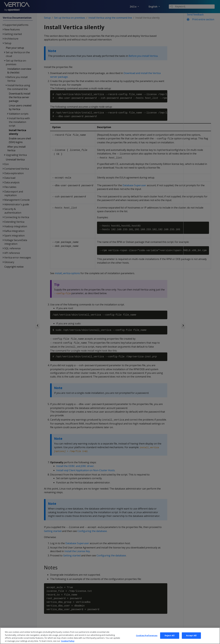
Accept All (191, 640)
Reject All (170, 640)
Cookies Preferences (147, 640)
